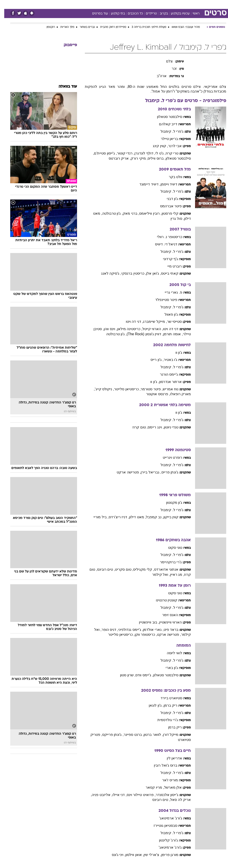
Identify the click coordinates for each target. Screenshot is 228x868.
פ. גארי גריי (169, 292)
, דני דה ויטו (130, 322)
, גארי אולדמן (149, 630)
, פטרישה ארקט (124, 472)
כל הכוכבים (131, 14)
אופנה (65, 4)
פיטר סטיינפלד (162, 300)
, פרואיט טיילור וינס (137, 795)
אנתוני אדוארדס (162, 569)
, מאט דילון (133, 517)
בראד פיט (167, 630)
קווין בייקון (167, 517)
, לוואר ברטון (149, 735)
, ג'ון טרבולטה (108, 213)
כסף (133, 4)
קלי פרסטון (166, 213)
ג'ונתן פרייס (166, 472)
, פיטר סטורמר (147, 389)
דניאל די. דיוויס (162, 244)
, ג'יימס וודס (140, 675)
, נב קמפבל (150, 517)
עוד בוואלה (64, 87)
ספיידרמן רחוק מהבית (109, 27)
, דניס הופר (106, 630)
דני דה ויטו (166, 329)
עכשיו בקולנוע (176, 14)
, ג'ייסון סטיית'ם (101, 153)
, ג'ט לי (156, 153)
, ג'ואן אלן (149, 273)
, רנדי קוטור (121, 153)
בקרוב (160, 14)
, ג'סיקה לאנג (107, 273)
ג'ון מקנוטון (170, 503)
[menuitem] (168, 4)
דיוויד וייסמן (165, 184)
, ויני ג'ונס (114, 855)
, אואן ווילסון (130, 855)
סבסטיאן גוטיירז (161, 826)
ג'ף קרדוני (166, 259)
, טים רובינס (102, 569)
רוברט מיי (170, 266)
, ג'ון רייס (153, 360)
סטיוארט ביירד (167, 698)
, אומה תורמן (169, 334)
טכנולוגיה (80, 4)
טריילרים (147, 14)
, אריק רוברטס (115, 158)
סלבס (145, 4)
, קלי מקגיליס (139, 569)
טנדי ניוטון (167, 427)
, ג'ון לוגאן (152, 705)
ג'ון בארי (168, 668)
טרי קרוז (168, 153)
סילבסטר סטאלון (165, 117)
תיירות (95, 4)
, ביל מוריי (97, 517)
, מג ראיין (173, 575)
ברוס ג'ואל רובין (161, 765)
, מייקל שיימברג (151, 322)
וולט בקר (171, 177)
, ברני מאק (127, 213)
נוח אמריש (166, 389)
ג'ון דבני (168, 199)
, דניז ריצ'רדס (115, 517)
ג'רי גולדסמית (164, 720)
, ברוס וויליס (152, 158)
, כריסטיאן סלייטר (123, 389)
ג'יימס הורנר (165, 374)
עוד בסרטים (96, 14)
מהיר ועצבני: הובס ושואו (182, 27)
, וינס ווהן (106, 329)
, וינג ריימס (151, 427)
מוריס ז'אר (166, 780)
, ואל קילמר (157, 575)
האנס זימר (166, 615)
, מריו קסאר (151, 787)
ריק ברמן (166, 705)
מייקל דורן (166, 735)
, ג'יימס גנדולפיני (126, 630)
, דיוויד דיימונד (146, 184)
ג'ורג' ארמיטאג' (167, 818)
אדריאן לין (170, 758)
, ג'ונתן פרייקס (109, 735)
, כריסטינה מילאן (125, 329)
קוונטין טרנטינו (162, 600)
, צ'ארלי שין (148, 855)
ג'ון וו (175, 353)
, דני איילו (115, 795)
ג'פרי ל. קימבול (168, 131)
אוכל (122, 4)
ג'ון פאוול (167, 314)
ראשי (192, 14)
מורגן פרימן (166, 855)
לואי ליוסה (170, 653)
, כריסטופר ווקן (142, 635)
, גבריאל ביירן (147, 472)
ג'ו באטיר (166, 360)
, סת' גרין (173, 219)
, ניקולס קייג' (100, 389)
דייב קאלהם (164, 124)
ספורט (171, 4)
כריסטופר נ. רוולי (165, 237)
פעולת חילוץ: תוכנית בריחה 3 (145, 27)
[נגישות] (6, 4)
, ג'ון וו (150, 382)
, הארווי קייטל (148, 329)
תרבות (158, 4)
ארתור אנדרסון (166, 382)
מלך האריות (63, 27)
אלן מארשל (169, 787)
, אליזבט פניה (98, 795)
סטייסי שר (170, 322)
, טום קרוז (136, 427)
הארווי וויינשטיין (166, 622)
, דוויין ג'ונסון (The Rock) (141, 334)
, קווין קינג (156, 146)
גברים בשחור (83, 27)
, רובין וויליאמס (146, 213)
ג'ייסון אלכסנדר (163, 795)
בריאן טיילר (165, 139)
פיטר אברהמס (167, 206)
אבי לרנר (171, 146)
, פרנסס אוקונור (154, 394)
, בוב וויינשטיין (145, 622)
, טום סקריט (120, 569)
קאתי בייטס (165, 273)
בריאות (109, 4)
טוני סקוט (171, 548)
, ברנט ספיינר (129, 735)
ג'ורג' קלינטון (164, 840)
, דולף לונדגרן (141, 153)
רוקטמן (47, 27)
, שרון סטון (123, 675)
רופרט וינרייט (168, 458)
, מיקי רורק (135, 158)
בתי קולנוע (114, 14)
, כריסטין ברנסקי (129, 273)
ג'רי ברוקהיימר (167, 562)
